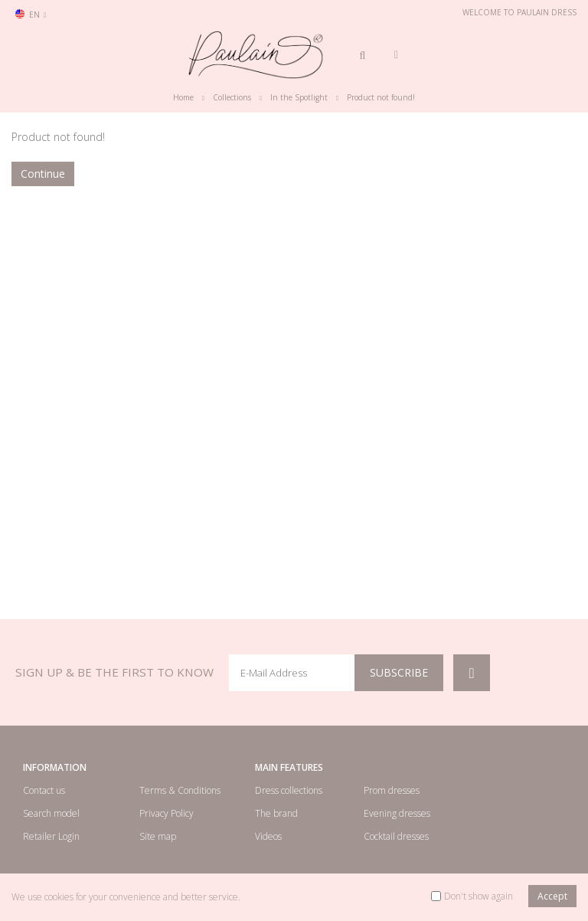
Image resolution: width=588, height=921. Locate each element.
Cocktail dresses (396, 836)
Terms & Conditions (180, 790)
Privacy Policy (167, 813)
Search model (51, 813)
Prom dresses (392, 790)
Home (183, 97)
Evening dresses (397, 813)
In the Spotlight (299, 97)
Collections (232, 97)
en (31, 15)
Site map (158, 836)
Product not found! (381, 97)
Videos (268, 836)
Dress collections (289, 790)
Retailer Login (51, 836)
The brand (276, 813)
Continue (43, 174)
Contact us (44, 790)
